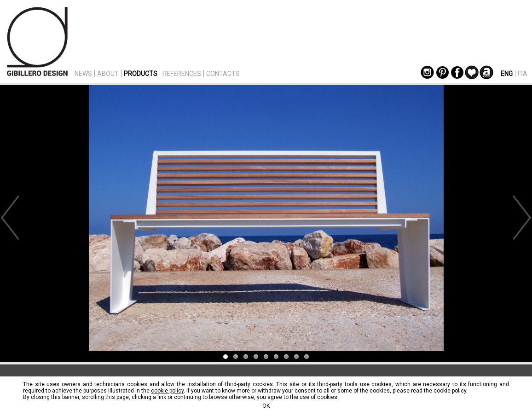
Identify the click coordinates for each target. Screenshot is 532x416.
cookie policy (167, 391)
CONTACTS (223, 74)
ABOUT (108, 74)
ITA (523, 74)
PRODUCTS (141, 74)
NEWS (83, 74)
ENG (507, 74)
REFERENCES (182, 74)
